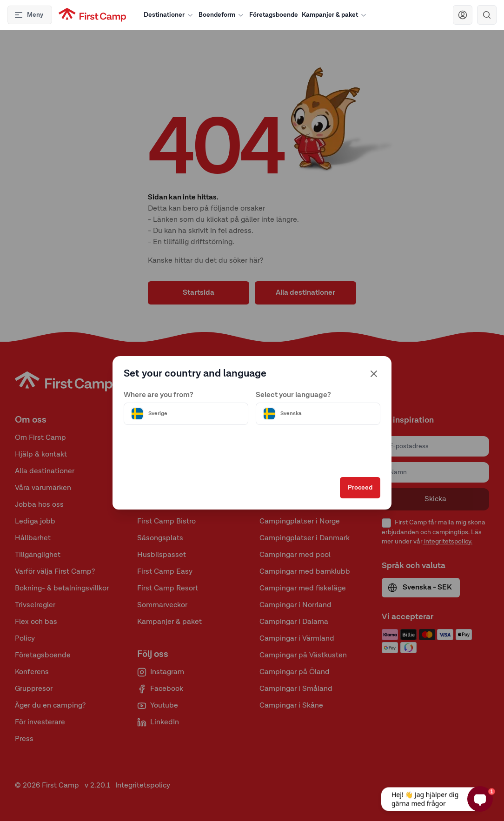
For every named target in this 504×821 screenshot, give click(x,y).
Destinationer (169, 15)
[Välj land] (196, 397)
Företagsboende (274, 15)
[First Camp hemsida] (92, 15)
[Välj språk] (308, 397)
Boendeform (222, 15)
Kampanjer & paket (335, 15)
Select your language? (293, 379)
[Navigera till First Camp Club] (463, 15)
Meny (29, 15)
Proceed (339, 504)
